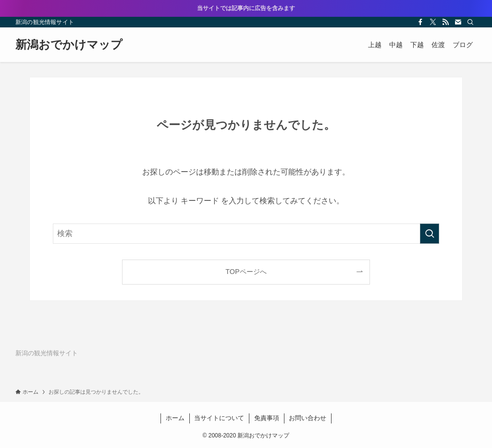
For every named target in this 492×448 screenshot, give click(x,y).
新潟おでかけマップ (69, 45)
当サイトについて (219, 418)
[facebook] (420, 22)
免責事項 (267, 418)
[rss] (445, 22)
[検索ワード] (246, 234)
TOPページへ (246, 272)
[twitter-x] (433, 22)
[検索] (470, 22)
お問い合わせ (307, 418)
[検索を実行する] (430, 234)
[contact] (458, 22)
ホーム (175, 418)
